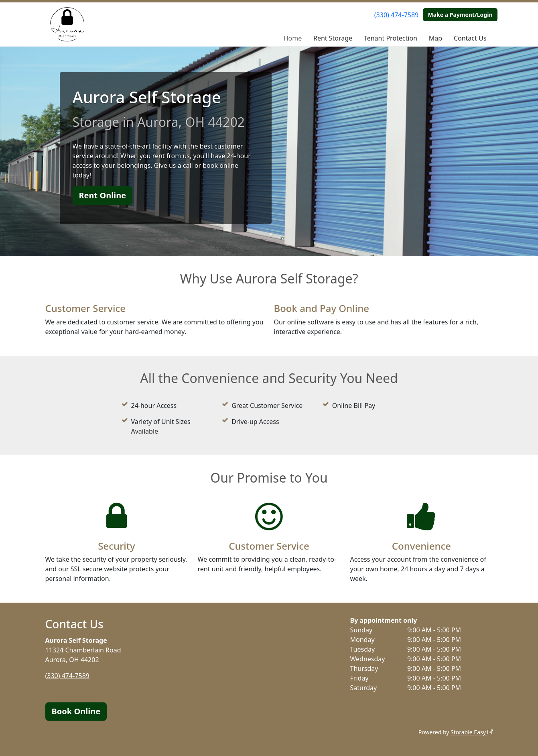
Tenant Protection (391, 38)
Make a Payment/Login (460, 15)
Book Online (76, 711)
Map (435, 38)
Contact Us (470, 38)
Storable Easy (472, 732)
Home (293, 38)
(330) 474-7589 (396, 15)
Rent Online (103, 195)
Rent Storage (333, 38)
